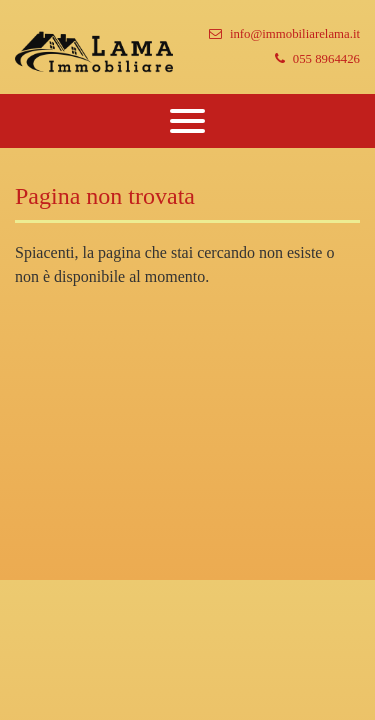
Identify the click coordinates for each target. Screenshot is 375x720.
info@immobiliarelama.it (284, 34)
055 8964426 (317, 59)
